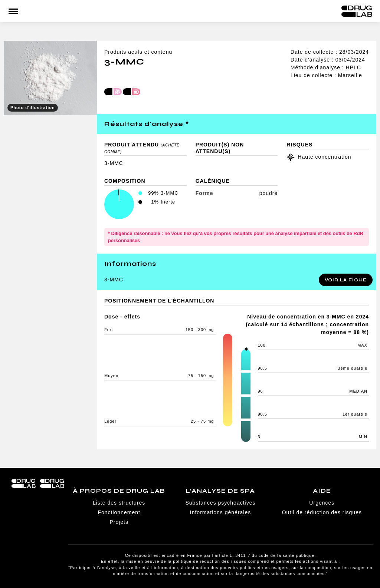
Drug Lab (357, 11)
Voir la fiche (346, 280)
